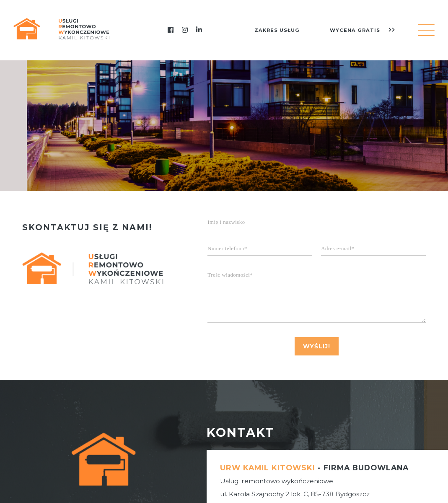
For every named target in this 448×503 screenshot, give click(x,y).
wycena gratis (363, 30)
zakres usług (277, 30)
